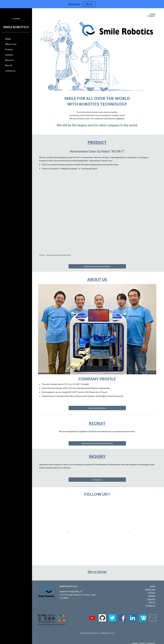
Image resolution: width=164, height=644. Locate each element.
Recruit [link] (9, 65)
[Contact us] (98, 476)
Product (98, 141)
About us (98, 277)
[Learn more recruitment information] (98, 440)
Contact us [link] (10, 71)
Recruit (98, 420)
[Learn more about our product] (98, 264)
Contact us (151, 601)
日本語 (135, 639)
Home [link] (8, 39)
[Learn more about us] (98, 405)
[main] (98, 15)
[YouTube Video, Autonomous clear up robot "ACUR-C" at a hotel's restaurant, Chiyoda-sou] (98, 211)
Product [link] (9, 49)
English (142, 639)
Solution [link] (9, 55)
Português (151, 639)
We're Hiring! (98, 568)
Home (153, 582)
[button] (161, 12)
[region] (82, 4)
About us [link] (9, 60)
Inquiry (98, 453)
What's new (150, 585)
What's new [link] (11, 44)
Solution (152, 592)
